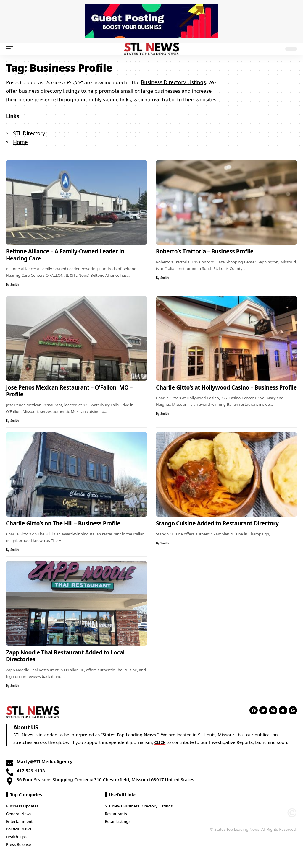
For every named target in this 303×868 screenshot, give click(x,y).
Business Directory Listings (173, 82)
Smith (14, 284)
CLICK (161, 741)
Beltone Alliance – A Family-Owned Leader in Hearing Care (65, 254)
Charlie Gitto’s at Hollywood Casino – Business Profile (226, 387)
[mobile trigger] (11, 49)
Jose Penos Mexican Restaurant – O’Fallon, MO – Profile (69, 390)
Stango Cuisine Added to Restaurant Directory (217, 522)
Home (20, 141)
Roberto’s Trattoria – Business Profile (205, 250)
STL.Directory (29, 133)
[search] (276, 49)
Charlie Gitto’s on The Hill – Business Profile (63, 522)
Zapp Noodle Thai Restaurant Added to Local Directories (65, 655)
